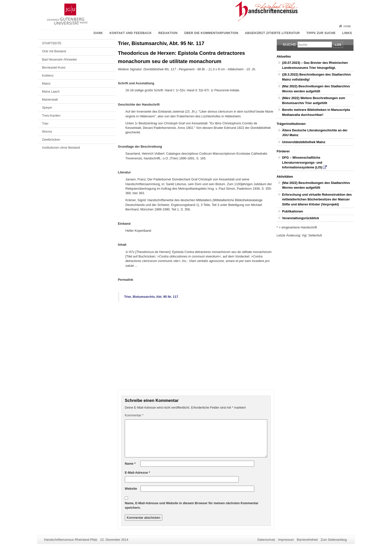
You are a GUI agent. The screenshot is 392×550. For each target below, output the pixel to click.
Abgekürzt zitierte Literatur (272, 33)
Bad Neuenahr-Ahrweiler (59, 59)
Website (131, 489)
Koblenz (48, 75)
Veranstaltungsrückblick (300, 218)
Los (338, 45)
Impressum (286, 540)
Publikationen (292, 211)
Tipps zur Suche (321, 33)
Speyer (47, 107)
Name (130, 464)
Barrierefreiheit (307, 540)
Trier (45, 123)
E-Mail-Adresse (137, 473)
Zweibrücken (51, 140)
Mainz (46, 83)
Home (347, 26)
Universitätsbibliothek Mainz (304, 142)
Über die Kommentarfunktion (211, 33)
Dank (98, 33)
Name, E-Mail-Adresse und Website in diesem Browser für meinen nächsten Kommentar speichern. (192, 505)
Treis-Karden (51, 115)
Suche (289, 44)
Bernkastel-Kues (54, 67)
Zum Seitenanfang (334, 540)
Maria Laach (51, 91)
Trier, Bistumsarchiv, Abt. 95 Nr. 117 (151, 297)
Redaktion (168, 33)
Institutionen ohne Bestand (61, 148)
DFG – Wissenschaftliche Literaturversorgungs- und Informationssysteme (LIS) (302, 162)
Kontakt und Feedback (131, 33)
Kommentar (134, 415)
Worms (47, 131)
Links (347, 33)
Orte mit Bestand (54, 51)
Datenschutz (266, 540)
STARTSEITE (52, 43)
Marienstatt (50, 99)
